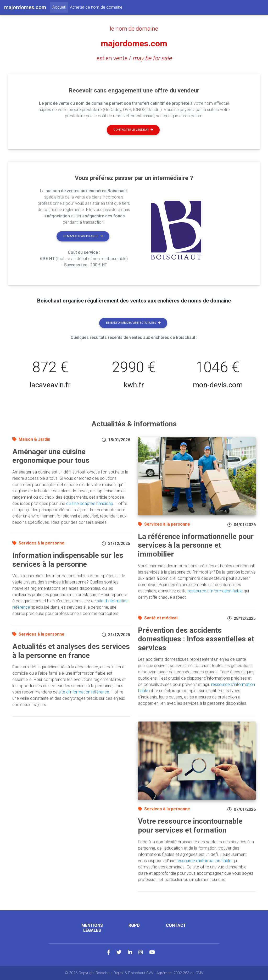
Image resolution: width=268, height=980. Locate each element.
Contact (176, 925)
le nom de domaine (134, 29)
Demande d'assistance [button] (83, 236)
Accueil (60, 7)
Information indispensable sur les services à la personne (68, 560)
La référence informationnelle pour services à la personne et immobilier (196, 545)
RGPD (134, 925)
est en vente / (134, 58)
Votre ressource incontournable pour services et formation (190, 826)
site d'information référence (84, 692)
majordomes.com (134, 43)
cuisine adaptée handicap (90, 503)
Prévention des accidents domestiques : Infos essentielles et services (196, 639)
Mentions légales (92, 928)
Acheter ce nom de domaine (96, 7)
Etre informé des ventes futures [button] (133, 323)
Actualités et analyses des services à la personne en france (71, 651)
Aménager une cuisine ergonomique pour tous (51, 456)
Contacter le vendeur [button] (133, 130)
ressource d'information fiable (215, 591)
